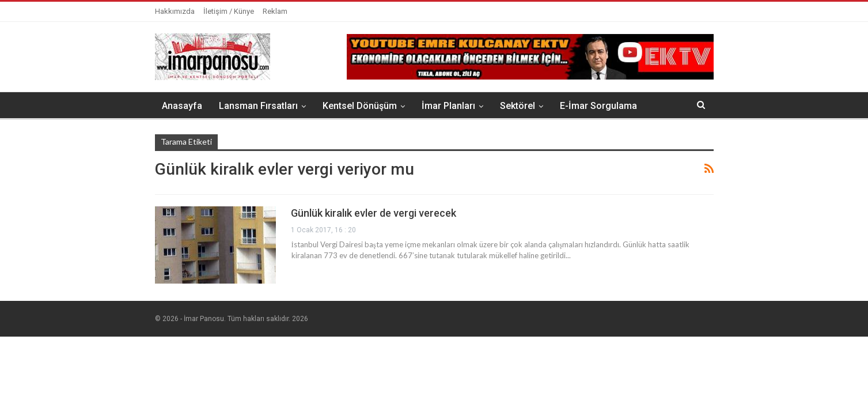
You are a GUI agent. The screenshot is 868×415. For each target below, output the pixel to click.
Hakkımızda (175, 11)
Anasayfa (182, 106)
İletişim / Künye (229, 11)
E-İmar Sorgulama (598, 106)
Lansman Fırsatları (258, 106)
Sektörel (518, 106)
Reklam (275, 11)
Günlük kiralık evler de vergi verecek (374, 213)
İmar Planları (448, 106)
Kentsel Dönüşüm (360, 106)
